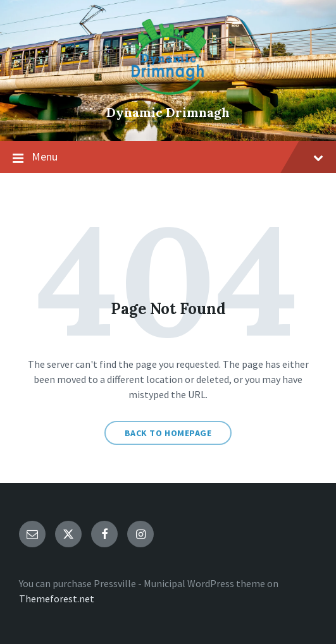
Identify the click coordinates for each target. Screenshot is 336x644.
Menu (168, 157)
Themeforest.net (57, 598)
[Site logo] (168, 91)
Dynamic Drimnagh (168, 112)
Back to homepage (168, 433)
